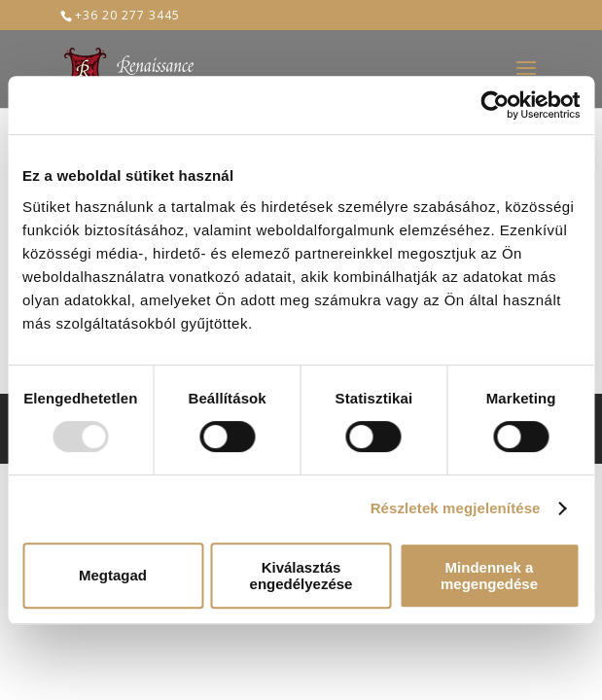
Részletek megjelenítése (456, 508)
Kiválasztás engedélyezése (301, 576)
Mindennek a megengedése (489, 576)
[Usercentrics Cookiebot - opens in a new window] (495, 105)
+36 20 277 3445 (127, 15)
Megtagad (113, 575)
